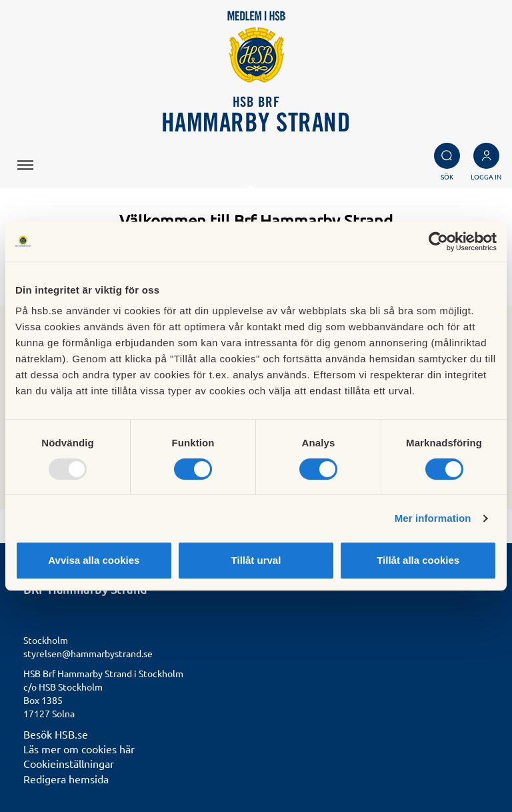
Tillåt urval (256, 560)
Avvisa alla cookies (94, 560)
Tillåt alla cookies (418, 560)
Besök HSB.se (56, 734)
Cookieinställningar (69, 763)
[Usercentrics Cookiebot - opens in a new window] (438, 242)
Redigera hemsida (66, 779)
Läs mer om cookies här (79, 749)
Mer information (433, 518)
